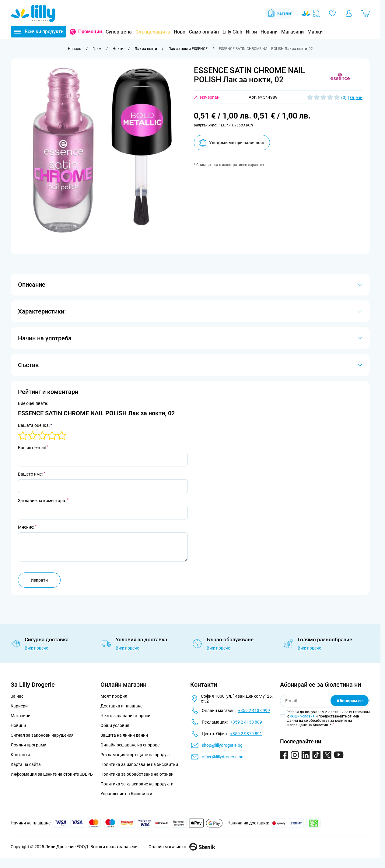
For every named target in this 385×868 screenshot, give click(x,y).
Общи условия (115, 725)
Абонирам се (350, 701)
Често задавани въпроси (125, 716)
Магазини (292, 32)
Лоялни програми (28, 745)
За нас (17, 696)
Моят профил (114, 696)
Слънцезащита (153, 32)
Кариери (19, 706)
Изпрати (39, 580)
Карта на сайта (26, 764)
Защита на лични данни (124, 735)
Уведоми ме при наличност (232, 143)
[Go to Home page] (33, 13)
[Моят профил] (349, 13)
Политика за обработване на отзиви (137, 774)
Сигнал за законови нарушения (42, 735)
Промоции (90, 32)
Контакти (20, 755)
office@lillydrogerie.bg (223, 757)
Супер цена (119, 32)
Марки (315, 32)
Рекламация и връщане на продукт (136, 755)
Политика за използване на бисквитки (139, 764)
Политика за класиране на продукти (137, 784)
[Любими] (332, 13)
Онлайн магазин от (182, 847)
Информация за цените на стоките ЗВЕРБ (52, 774)
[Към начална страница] (75, 49)
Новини (269, 32)
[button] (340, 77)
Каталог (279, 13)
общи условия (302, 716)
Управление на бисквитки (126, 794)
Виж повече (36, 648)
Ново (180, 32)
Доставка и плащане (121, 706)
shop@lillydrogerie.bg (222, 745)
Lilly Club (232, 32)
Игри (251, 32)
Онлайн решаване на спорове (130, 745)
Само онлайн (204, 32)
